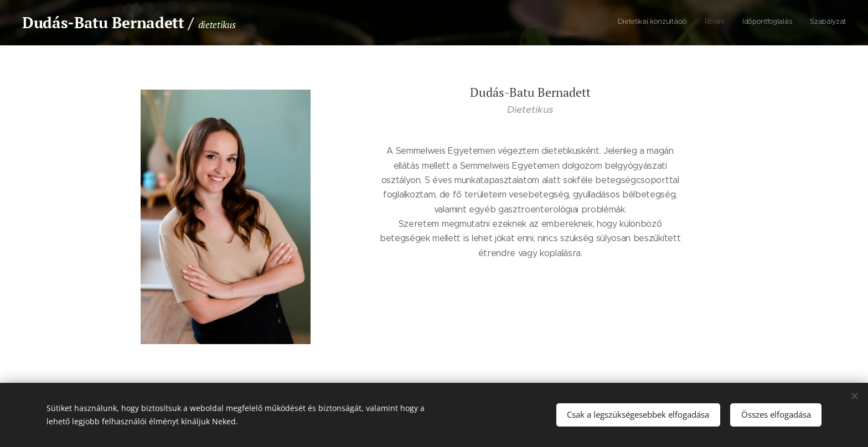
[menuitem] (796, 23)
